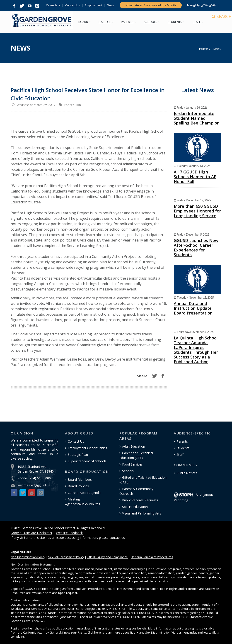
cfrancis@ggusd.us (117, 613)
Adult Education (134, 446)
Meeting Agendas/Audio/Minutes (83, 502)
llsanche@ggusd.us (88, 609)
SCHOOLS (154, 22)
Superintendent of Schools (87, 461)
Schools (128, 471)
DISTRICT (108, 22)
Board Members (80, 479)
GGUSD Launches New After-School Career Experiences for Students (196, 248)
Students (183, 448)
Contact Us (73, 5)
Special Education (135, 507)
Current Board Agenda (84, 493)
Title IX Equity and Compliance (107, 557)
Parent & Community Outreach (136, 491)
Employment (93, 5)
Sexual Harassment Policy (66, 557)
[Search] (217, 22)
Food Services (132, 464)
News (111, 5)
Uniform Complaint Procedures (152, 557)
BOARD (86, 22)
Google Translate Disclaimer (31, 533)
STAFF (200, 22)
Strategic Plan (78, 455)
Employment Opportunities (87, 448)
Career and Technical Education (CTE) (136, 455)
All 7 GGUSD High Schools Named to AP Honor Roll (195, 177)
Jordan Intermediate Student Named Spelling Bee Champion (197, 118)
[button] (14, 6)
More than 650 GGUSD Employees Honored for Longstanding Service (197, 211)
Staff (180, 455)
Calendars (53, 5)
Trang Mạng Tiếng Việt (202, 5)
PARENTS (130, 22)
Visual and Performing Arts (142, 513)
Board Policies (78, 486)
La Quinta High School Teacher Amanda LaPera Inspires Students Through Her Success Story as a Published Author (196, 350)
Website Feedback (69, 533)
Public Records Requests (140, 500)
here (48, 593)
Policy (28, 557)
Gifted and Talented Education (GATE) (143, 480)
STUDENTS (178, 22)
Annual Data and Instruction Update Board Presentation (193, 308)
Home (203, 49)
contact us (117, 538)
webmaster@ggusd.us (34, 485)
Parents (182, 441)
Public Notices (187, 473)
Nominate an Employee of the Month (151, 5)
